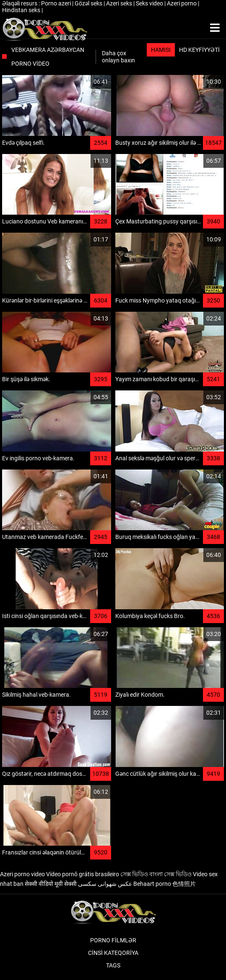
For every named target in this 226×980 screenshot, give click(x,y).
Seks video (150, 3)
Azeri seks (120, 3)
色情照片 (184, 884)
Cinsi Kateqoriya (113, 953)
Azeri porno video (22, 874)
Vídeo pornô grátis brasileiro (83, 874)
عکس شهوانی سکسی (105, 884)
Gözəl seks (89, 3)
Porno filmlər (113, 940)
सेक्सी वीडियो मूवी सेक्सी (51, 884)
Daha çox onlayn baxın (118, 57)
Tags (113, 965)
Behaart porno (152, 884)
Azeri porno (182, 3)
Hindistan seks (22, 10)
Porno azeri (57, 3)
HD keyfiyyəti (199, 50)
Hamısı (161, 50)
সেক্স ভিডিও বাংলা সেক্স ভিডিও (156, 874)
